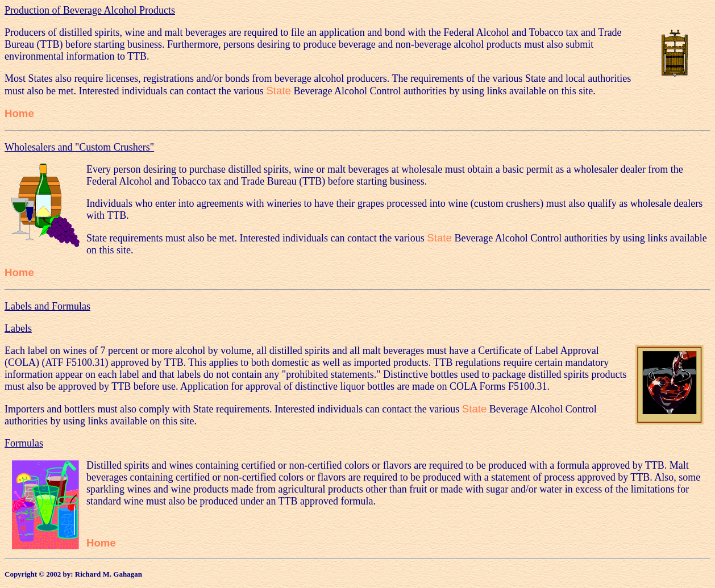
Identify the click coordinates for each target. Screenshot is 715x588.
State (278, 91)
